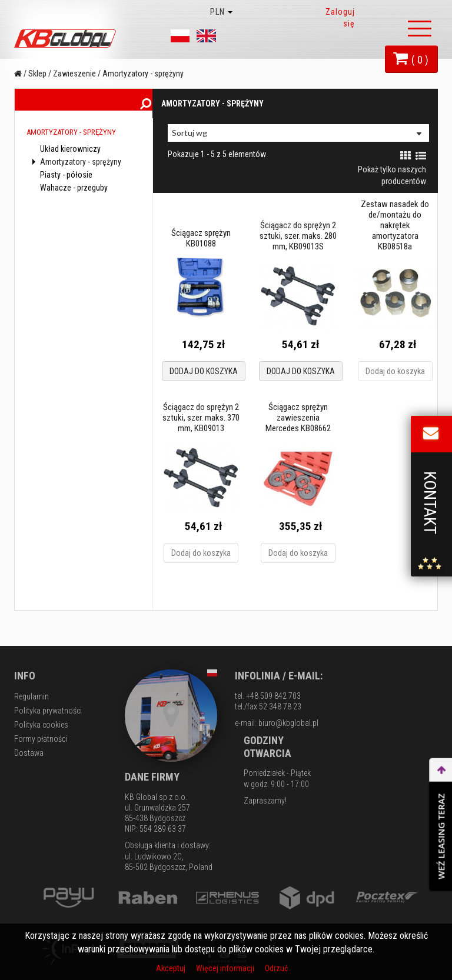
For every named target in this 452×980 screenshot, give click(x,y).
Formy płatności (41, 739)
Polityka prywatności (48, 711)
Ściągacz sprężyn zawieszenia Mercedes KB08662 (298, 418)
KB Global (67, 39)
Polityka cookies (41, 725)
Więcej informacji (226, 968)
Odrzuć (276, 968)
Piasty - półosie (65, 182)
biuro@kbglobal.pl (288, 723)
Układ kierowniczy (69, 156)
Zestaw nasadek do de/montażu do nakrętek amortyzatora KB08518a (395, 225)
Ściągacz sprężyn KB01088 (200, 238)
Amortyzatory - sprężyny (77, 169)
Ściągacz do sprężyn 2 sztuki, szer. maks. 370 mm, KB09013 (200, 418)
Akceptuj (172, 968)
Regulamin (31, 696)
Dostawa (29, 753)
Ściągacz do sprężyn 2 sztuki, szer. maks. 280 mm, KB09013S (298, 236)
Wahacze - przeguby (73, 195)
